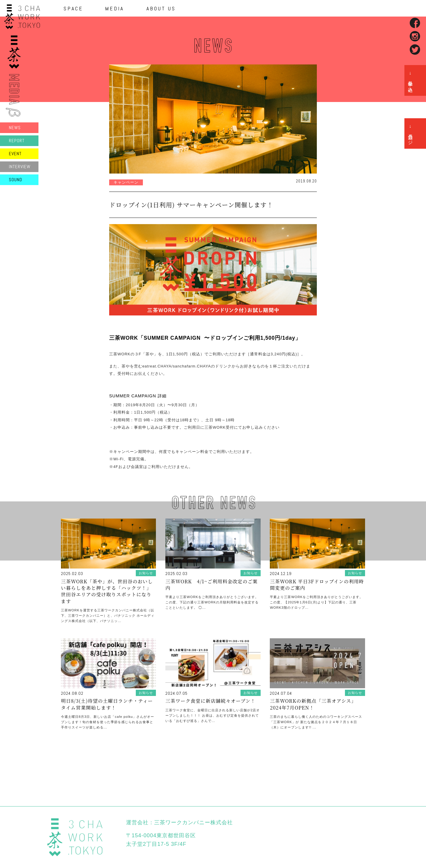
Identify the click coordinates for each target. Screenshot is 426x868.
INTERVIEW (20, 167)
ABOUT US (161, 9)
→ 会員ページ (410, 133)
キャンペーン (126, 182)
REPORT (17, 141)
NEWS (15, 128)
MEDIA (114, 9)
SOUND (16, 180)
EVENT (15, 154)
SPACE (73, 9)
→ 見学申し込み (410, 80)
